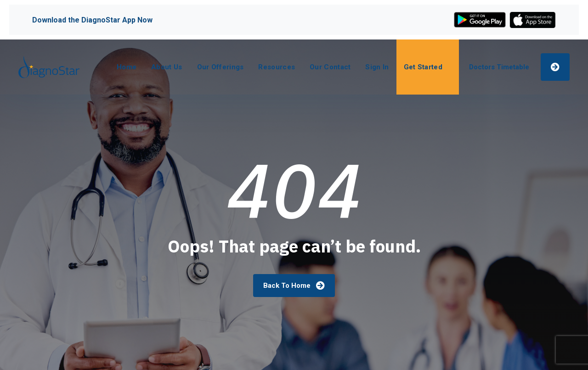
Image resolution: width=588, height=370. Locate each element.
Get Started (423, 67)
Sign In (377, 67)
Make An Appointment (555, 67)
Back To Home (294, 285)
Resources (277, 67)
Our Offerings (220, 67)
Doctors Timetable (499, 67)
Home (127, 67)
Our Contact (330, 67)
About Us (167, 67)
